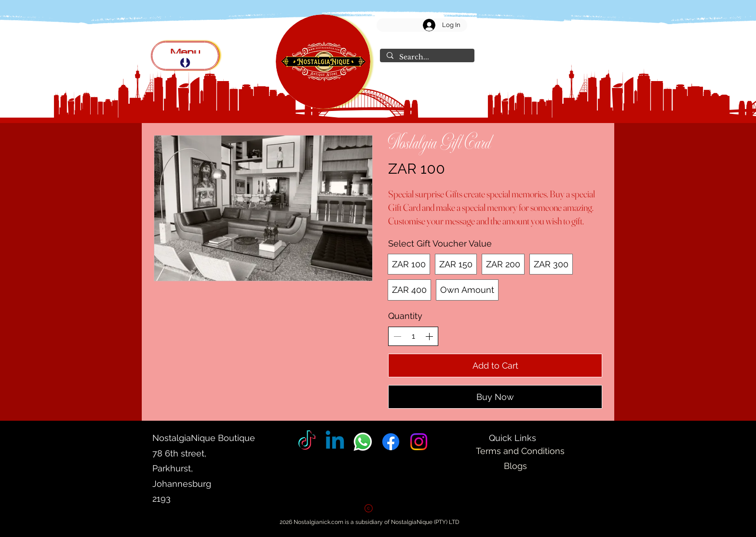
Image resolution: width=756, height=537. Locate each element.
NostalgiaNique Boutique (205, 438)
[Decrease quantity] (397, 336)
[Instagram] (419, 442)
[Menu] (185, 56)
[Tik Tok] (307, 442)
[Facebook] (391, 442)
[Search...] (427, 57)
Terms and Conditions (520, 451)
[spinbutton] (413, 336)
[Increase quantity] (429, 336)
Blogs (515, 466)
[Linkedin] (335, 442)
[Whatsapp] (363, 442)
